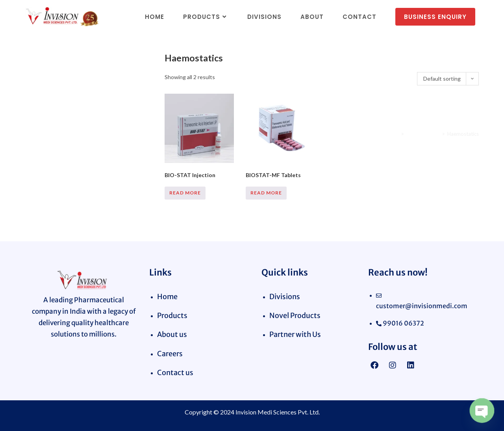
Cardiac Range (423, 134)
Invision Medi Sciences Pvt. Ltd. (278, 412)
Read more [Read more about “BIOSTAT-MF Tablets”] (266, 193)
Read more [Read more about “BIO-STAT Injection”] (185, 193)
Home (392, 134)
